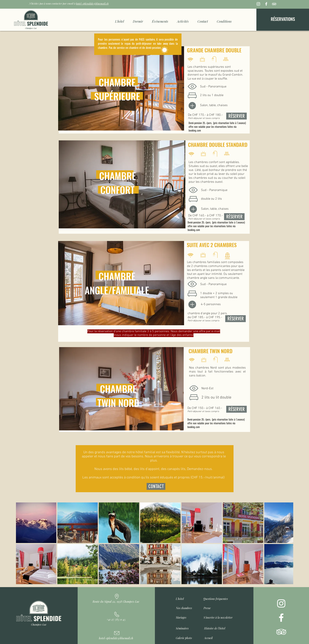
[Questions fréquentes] (219, 598)
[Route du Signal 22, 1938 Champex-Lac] (116, 597)
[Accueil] (215, 637)
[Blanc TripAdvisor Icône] (274, 4)
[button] (219, 617)
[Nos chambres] (186, 607)
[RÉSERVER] (234, 217)
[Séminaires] (186, 627)
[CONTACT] (156, 486)
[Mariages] (186, 617)
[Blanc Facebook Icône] (266, 4)
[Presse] (214, 607)
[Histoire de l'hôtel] (216, 627)
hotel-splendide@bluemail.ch (92, 3)
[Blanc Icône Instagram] (258, 4)
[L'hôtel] (181, 598)
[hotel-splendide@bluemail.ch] (116, 634)
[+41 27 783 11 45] (116, 615)
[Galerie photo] (186, 637)
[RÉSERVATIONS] (283, 19)
